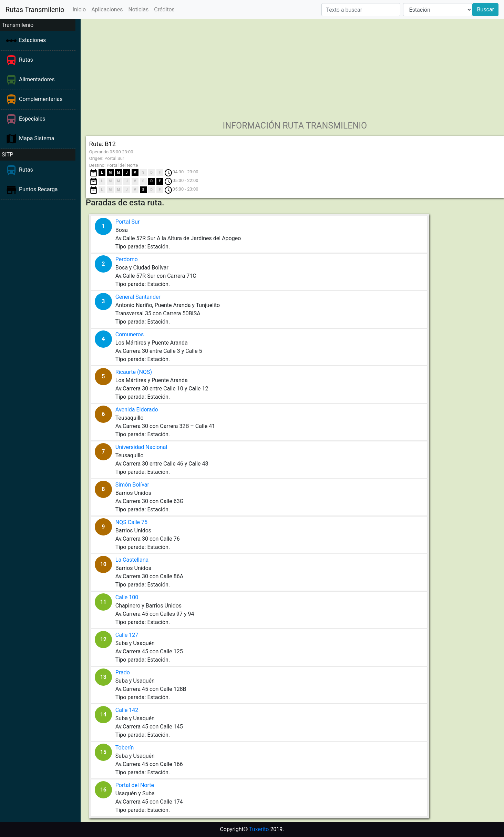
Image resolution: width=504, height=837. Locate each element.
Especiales (32, 119)
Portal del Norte (135, 785)
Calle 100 (127, 597)
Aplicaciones (107, 9)
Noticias (138, 9)
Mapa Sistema (37, 138)
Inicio (79, 9)
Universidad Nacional (141, 447)
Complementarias (41, 99)
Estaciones (32, 40)
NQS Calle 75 (131, 522)
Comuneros (130, 334)
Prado (123, 672)
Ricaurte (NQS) (134, 372)
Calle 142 (127, 710)
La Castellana (132, 560)
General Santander (138, 297)
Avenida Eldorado (137, 410)
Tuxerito (259, 829)
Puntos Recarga (38, 189)
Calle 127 (127, 635)
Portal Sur (127, 222)
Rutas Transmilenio (35, 10)
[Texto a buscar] (361, 10)
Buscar (485, 9)
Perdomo (127, 259)
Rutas (26, 60)
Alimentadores (37, 79)
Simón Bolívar (132, 485)
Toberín (125, 748)
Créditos (164, 9)
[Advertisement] (292, 68)
